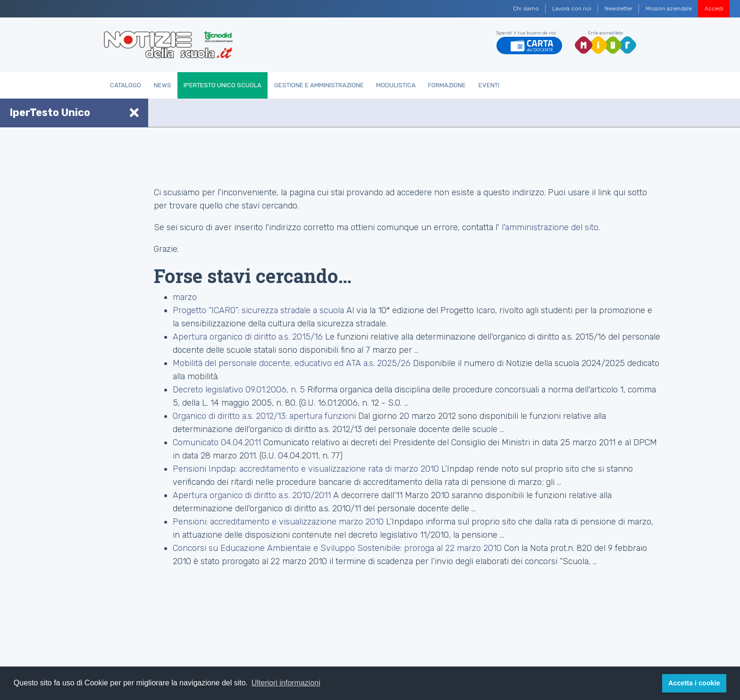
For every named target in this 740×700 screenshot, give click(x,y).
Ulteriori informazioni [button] (286, 683)
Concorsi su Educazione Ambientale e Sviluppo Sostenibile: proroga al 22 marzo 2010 (337, 548)
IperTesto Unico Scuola (223, 85)
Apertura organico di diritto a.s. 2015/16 (248, 337)
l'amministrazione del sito (550, 227)
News (163, 85)
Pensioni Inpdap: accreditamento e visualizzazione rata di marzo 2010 (306, 469)
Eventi (489, 85)
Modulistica (396, 85)
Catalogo (126, 85)
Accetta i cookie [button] (694, 683)
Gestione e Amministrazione (319, 85)
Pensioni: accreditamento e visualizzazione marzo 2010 (278, 522)
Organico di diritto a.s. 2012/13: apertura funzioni (265, 416)
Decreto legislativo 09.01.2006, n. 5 (239, 390)
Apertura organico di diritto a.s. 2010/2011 (252, 495)
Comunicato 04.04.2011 (217, 442)
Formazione (447, 85)
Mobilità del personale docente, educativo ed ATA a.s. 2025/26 (292, 363)
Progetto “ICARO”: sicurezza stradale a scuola (258, 310)
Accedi (714, 8)
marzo (185, 297)
